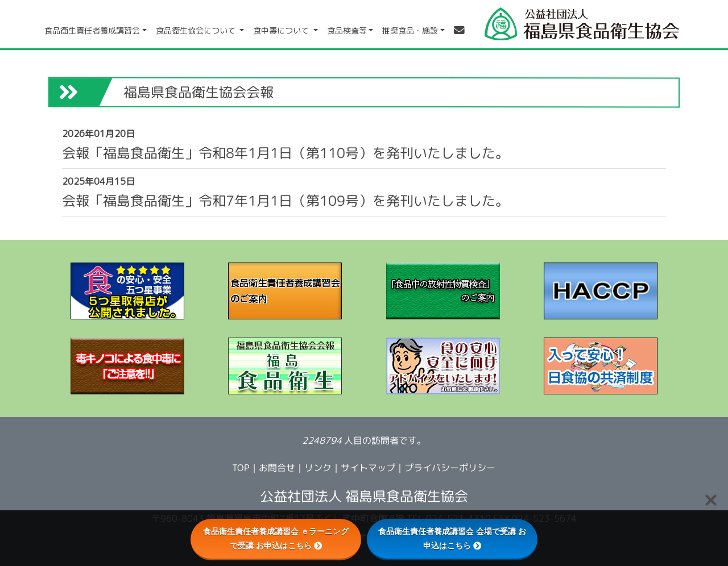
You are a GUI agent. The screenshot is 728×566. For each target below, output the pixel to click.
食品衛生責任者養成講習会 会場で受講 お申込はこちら (452, 538)
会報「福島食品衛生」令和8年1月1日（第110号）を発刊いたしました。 (286, 153)
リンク (318, 468)
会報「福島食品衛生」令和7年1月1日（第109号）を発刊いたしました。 (286, 200)
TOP (241, 468)
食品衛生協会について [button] (197, 30)
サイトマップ (368, 468)
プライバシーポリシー (450, 468)
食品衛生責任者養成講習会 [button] (92, 30)
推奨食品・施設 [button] (410, 30)
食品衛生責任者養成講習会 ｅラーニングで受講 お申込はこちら (276, 538)
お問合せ (277, 468)
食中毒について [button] (282, 30)
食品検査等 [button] (347, 30)
